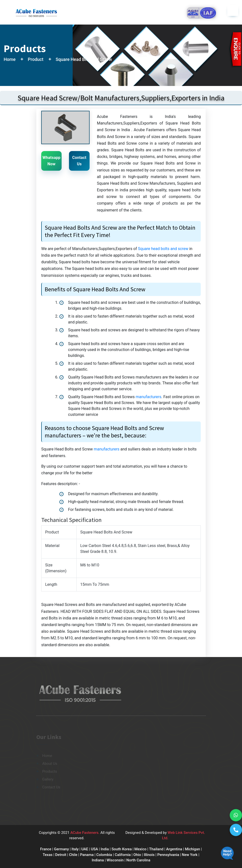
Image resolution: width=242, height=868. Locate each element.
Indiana (98, 860)
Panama (87, 855)
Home (10, 59)
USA (94, 849)
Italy (75, 849)
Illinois (149, 855)
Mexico (141, 849)
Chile (73, 855)
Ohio (137, 855)
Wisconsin (115, 860)
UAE (85, 849)
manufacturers (149, 397)
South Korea (121, 849)
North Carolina (138, 860)
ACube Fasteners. (85, 833)
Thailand (156, 849)
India (105, 849)
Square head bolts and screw (163, 249)
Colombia (104, 855)
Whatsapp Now (51, 161)
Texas (48, 855)
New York (190, 855)
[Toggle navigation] (233, 10)
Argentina (174, 849)
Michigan (192, 849)
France (46, 849)
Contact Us (79, 161)
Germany (61, 849)
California (123, 855)
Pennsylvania (168, 855)
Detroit (61, 855)
